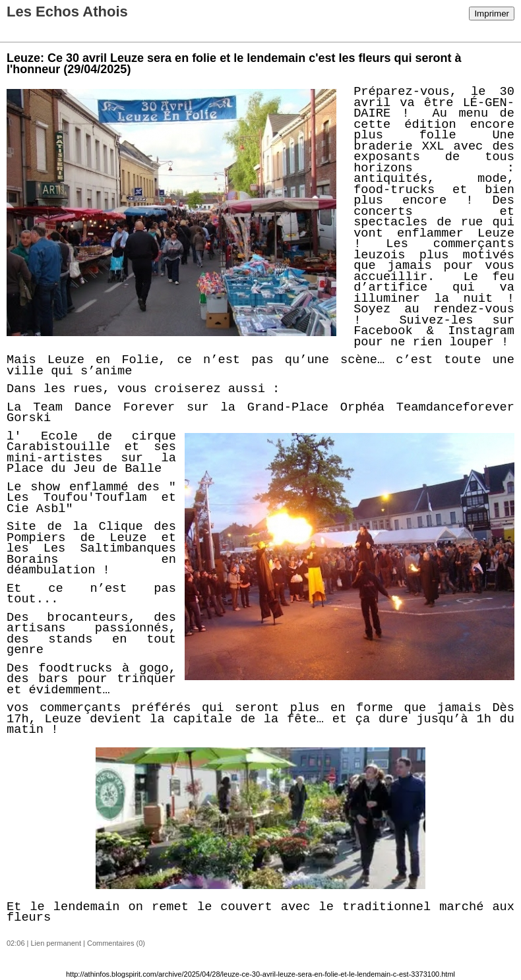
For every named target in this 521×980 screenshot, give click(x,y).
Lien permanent (56, 943)
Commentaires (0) (116, 943)
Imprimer (492, 14)
